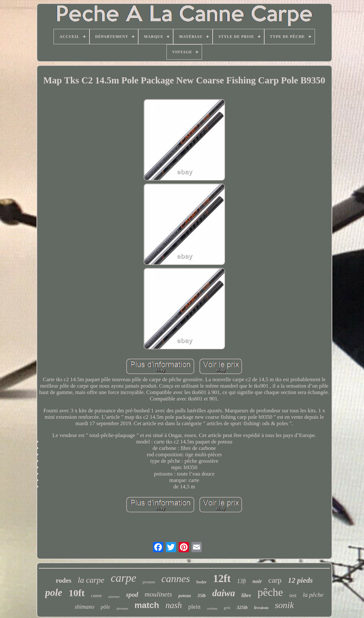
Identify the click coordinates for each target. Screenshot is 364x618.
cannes (176, 579)
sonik (284, 605)
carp (275, 580)
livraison (261, 608)
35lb (202, 596)
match (147, 605)
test (293, 595)
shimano (85, 607)
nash (174, 605)
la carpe (91, 580)
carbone (212, 609)
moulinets (158, 594)
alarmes (114, 597)
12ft (222, 579)
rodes (64, 580)
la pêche (313, 595)
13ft (241, 581)
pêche (270, 592)
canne (96, 596)
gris (227, 608)
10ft (77, 593)
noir (257, 581)
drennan (122, 608)
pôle (105, 607)
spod (132, 595)
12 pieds (300, 580)
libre (246, 595)
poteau (185, 596)
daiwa (224, 593)
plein (194, 607)
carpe (123, 578)
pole (54, 592)
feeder (201, 582)
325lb (242, 607)
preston (149, 582)
